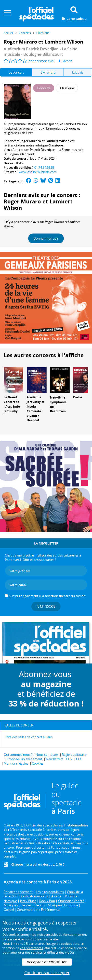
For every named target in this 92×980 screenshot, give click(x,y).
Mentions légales (16, 763)
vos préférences (31, 948)
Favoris (65, 61)
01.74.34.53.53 (44, 167)
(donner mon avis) (41, 61)
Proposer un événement (24, 759)
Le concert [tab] (16, 72)
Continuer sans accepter (47, 973)
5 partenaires (36, 944)
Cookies (38, 763)
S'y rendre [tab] (48, 72)
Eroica (78, 397)
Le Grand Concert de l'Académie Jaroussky (12, 404)
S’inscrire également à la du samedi (48, 596)
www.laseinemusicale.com (38, 172)
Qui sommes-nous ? (18, 755)
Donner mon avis (46, 238)
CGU (79, 759)
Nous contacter (47, 755)
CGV (69, 759)
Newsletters (55, 759)
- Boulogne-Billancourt (40, 52)
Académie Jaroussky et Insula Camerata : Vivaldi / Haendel (36, 409)
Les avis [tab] (78, 72)
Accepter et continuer (47, 962)
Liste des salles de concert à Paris (29, 737)
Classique (56, 145)
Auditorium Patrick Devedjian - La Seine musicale (48, 150)
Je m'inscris (46, 606)
